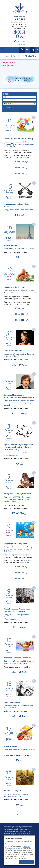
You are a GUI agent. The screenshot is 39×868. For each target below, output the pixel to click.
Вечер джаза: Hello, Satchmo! (17, 494)
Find (9, 108)
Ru (27, 50)
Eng (32, 50)
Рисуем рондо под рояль (15, 543)
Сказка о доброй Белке (15, 287)
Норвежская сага (12, 702)
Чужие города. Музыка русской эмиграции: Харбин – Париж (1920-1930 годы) (19, 447)
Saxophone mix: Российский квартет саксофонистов (17, 610)
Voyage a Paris (10, 245)
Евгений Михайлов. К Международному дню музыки (19, 396)
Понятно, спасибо (26, 862)
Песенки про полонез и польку (19, 139)
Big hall (9, 199)
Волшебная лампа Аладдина (17, 658)
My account (21, 42)
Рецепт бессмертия (13, 791)
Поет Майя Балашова (14, 351)
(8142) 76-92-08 (20, 19)
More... (20, 815)
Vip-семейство (11, 746)
